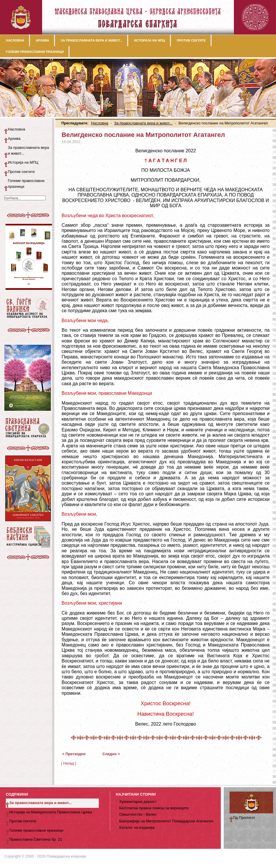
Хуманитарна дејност (138, 802)
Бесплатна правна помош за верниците (154, 808)
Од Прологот (244, 818)
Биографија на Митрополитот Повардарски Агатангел (166, 821)
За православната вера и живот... (143, 123)
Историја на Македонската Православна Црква (51, 812)
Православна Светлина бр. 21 (36, 839)
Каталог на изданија (137, 827)
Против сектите (21, 172)
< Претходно (74, 754)
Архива (14, 139)
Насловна (100, 123)
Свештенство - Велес (138, 814)
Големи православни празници (26, 184)
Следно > (111, 754)
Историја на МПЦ (23, 162)
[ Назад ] (69, 763)
